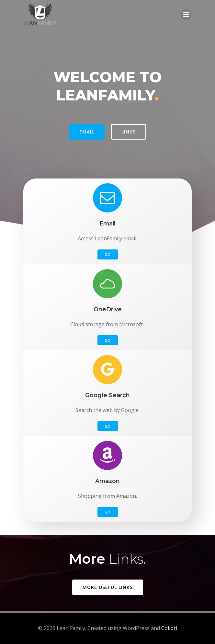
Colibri (169, 628)
